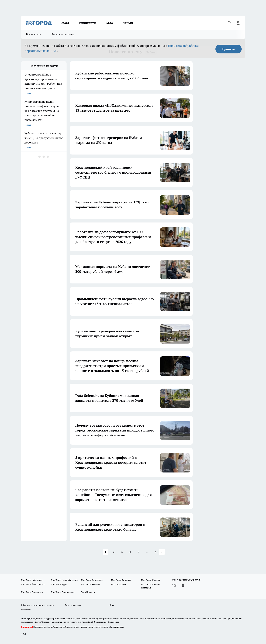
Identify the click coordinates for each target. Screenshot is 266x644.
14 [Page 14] (155, 552)
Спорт (65, 23)
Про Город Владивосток (63, 592)
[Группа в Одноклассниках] (183, 585)
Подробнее (113, 622)
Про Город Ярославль (92, 580)
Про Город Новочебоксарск (64, 580)
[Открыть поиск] (229, 23)
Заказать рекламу (63, 34)
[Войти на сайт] (238, 23)
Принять (228, 49)
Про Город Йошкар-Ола (33, 584)
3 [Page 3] (122, 552)
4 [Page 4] (130, 552)
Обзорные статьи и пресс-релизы (38, 605)
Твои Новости (88, 592)
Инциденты (88, 23)
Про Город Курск (59, 584)
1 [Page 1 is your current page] (106, 552)
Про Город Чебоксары (32, 580)
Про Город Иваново (151, 580)
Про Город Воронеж (121, 580)
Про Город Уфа (119, 584)
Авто (109, 23)
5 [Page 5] (138, 552)
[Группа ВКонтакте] (174, 585)
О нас (112, 605)
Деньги (128, 23)
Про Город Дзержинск (32, 592)
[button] (162, 552)
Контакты (26, 609)
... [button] (147, 552)
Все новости (34, 34)
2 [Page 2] (114, 552)
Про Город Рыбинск (91, 584)
